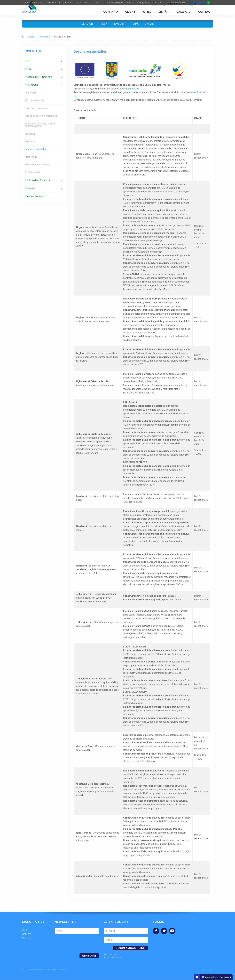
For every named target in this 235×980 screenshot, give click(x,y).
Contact (205, 12)
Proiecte (30, 189)
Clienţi (131, 12)
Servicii (86, 24)
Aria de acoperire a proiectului (41, 117)
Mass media (31, 158)
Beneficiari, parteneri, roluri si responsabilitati (40, 126)
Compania (111, 12)
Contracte (30, 142)
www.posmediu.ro (129, 90)
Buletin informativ (35, 197)
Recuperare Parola (113, 958)
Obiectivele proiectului (36, 109)
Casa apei (184, 12)
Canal (150, 24)
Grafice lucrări (32, 173)
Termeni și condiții (205, 971)
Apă (137, 24)
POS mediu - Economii (38, 181)
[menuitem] (44, 62)
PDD (27, 62)
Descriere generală (35, 101)
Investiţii (120, 24)
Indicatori (30, 134)
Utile (147, 12)
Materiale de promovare (38, 165)
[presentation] (77, 943)
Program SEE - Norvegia (39, 78)
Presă (103, 24)
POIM (28, 70)
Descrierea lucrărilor (35, 150)
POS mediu (45, 38)
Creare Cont (110, 955)
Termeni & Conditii (196, 3)
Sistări (164, 12)
